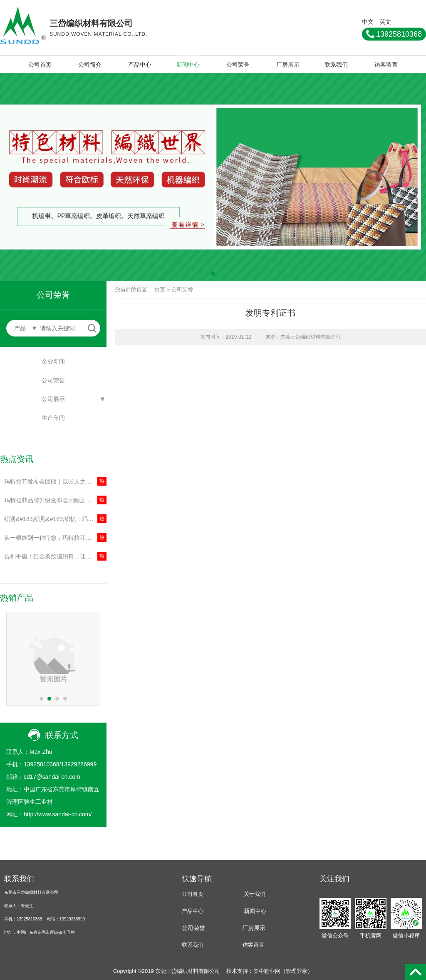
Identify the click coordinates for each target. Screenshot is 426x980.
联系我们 (336, 65)
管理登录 (297, 971)
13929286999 (79, 764)
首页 (160, 290)
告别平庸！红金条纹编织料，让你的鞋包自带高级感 (55, 556)
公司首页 (40, 65)
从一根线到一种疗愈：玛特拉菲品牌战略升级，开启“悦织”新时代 (55, 538)
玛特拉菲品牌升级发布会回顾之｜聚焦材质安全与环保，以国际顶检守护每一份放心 (55, 500)
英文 (385, 21)
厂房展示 (288, 65)
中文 (368, 21)
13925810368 (42, 764)
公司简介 (90, 65)
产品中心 (140, 65)
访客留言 (386, 65)
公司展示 (53, 399)
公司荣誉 (238, 65)
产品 (187, 911)
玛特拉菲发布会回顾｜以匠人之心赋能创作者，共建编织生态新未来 (55, 481)
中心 (261, 911)
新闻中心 (188, 65)
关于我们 (255, 894)
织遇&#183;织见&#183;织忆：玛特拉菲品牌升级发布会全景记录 (55, 519)
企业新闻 (53, 362)
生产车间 (53, 418)
